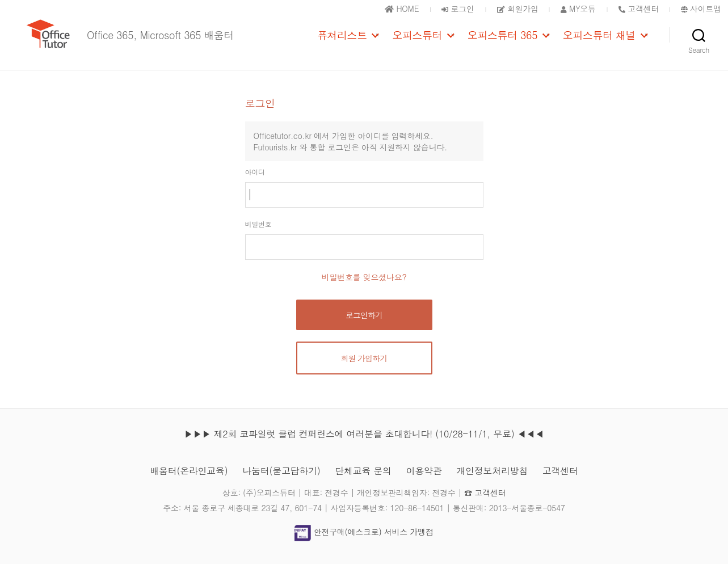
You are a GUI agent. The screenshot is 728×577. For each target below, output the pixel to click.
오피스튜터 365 (502, 41)
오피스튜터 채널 (599, 41)
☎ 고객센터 (485, 506)
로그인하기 (364, 328)
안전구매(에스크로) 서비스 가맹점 (364, 545)
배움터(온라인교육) (189, 484)
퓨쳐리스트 (342, 41)
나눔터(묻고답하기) (281, 484)
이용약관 (424, 484)
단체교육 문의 (363, 484)
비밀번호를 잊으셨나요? (364, 290)
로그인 (458, 9)
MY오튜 (578, 9)
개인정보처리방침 (492, 484)
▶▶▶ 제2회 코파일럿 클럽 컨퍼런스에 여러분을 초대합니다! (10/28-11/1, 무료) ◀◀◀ (364, 447)
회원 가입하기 (364, 371)
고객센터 (560, 484)
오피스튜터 (417, 41)
